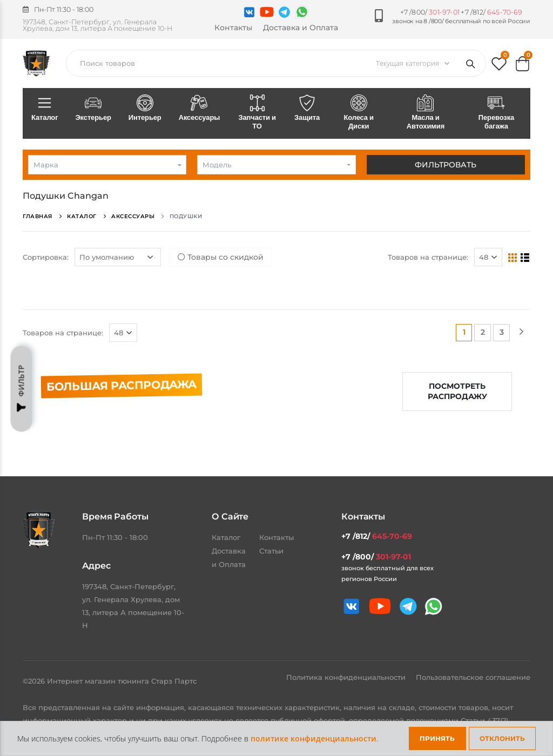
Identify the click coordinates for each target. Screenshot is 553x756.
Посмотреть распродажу (457, 391)
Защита (307, 109)
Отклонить (502, 738)
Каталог (45, 109)
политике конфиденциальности (313, 738)
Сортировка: (46, 257)
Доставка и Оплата (301, 28)
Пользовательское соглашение (473, 677)
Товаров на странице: (428, 257)
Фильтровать (446, 165)
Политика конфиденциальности (347, 677)
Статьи (271, 551)
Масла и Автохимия (426, 113)
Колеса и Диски (359, 113)
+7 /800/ (430, 12)
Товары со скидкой (221, 257)
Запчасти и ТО (257, 113)
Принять (437, 738)
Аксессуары (200, 109)
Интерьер (145, 109)
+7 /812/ (491, 12)
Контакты (233, 28)
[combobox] (107, 165)
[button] (499, 66)
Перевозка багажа (496, 113)
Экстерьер (93, 109)
